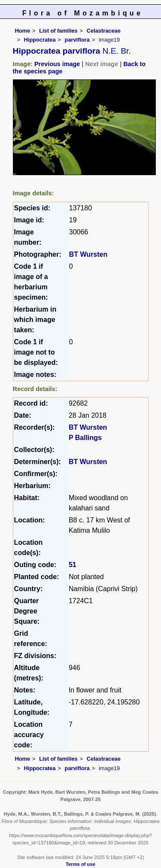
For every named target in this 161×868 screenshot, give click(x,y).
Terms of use (80, 864)
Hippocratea (40, 40)
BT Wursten (88, 254)
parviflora (77, 40)
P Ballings (85, 438)
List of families (58, 31)
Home (23, 31)
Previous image (57, 64)
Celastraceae (104, 31)
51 (73, 565)
